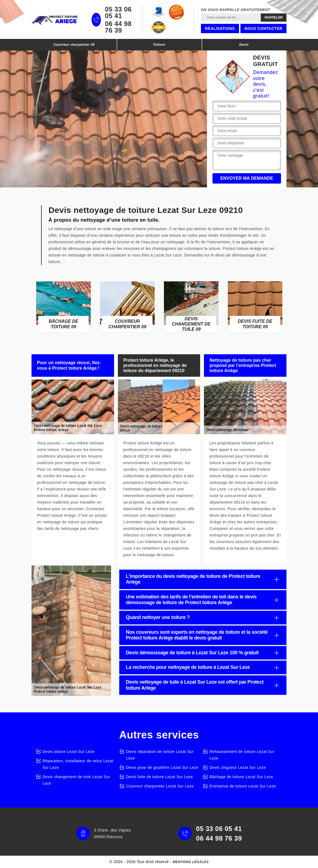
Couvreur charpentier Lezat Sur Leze (160, 786)
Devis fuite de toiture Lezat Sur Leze (160, 777)
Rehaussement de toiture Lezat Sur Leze (242, 755)
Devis (244, 45)
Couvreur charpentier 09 (74, 45)
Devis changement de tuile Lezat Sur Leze (76, 780)
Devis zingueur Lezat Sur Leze (238, 767)
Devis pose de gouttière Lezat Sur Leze (162, 767)
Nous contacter (263, 28)
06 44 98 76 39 (118, 27)
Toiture (159, 45)
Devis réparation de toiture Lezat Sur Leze (160, 755)
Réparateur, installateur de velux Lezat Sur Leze (78, 764)
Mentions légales (191, 862)
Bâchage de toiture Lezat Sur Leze (241, 777)
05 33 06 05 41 (118, 13)
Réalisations (220, 28)
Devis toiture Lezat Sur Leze (69, 752)
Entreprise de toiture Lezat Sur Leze (243, 786)
